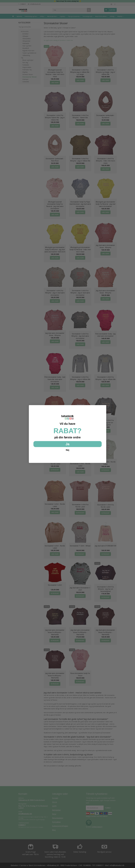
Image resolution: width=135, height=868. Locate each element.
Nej (67, 450)
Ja (67, 444)
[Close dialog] (104, 408)
